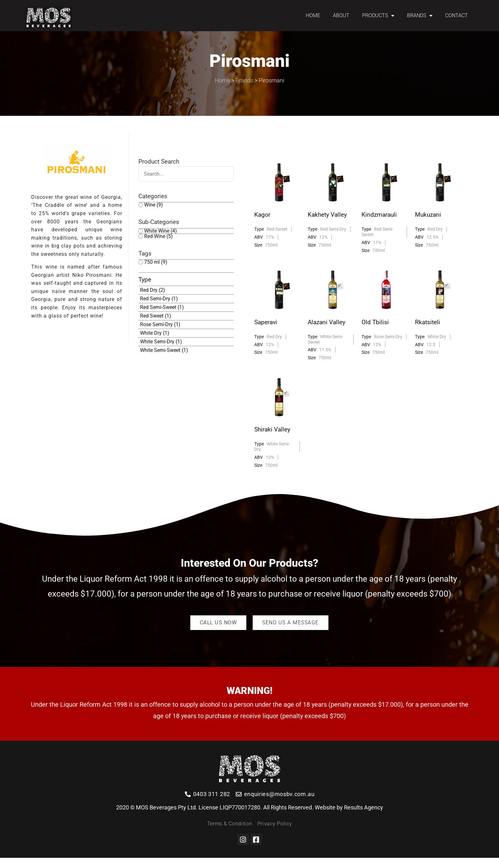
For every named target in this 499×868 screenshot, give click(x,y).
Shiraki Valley (272, 440)
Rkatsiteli (428, 332)
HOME (313, 15)
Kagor (262, 225)
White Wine (161, 241)
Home (222, 91)
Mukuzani (428, 225)
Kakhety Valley (327, 225)
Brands (244, 91)
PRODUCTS (378, 16)
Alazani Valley (327, 332)
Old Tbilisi (375, 332)
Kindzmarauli (379, 225)
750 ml (156, 272)
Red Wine (158, 246)
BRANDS (420, 16)
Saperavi (266, 332)
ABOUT (341, 15)
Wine (154, 215)
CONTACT (457, 15)
